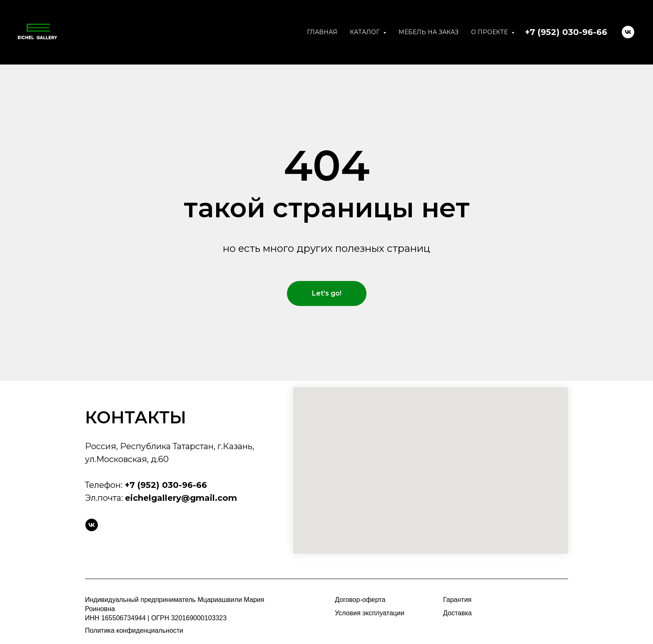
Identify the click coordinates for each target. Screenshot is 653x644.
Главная (322, 32)
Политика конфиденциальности (134, 630)
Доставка (457, 613)
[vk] (92, 525)
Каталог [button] (365, 32)
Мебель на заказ (429, 32)
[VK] (628, 32)
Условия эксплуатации (370, 613)
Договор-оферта (360, 600)
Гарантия (457, 600)
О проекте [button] (490, 32)
